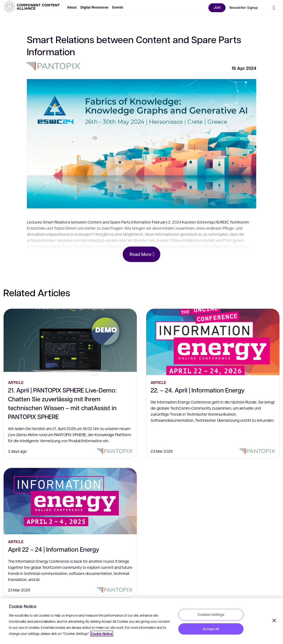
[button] (33, 7)
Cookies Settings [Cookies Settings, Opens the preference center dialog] (211, 614)
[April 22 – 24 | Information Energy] (70, 501)
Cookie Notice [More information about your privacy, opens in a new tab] (102, 634)
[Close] (274, 621)
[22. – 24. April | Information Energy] (213, 342)
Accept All (211, 629)
